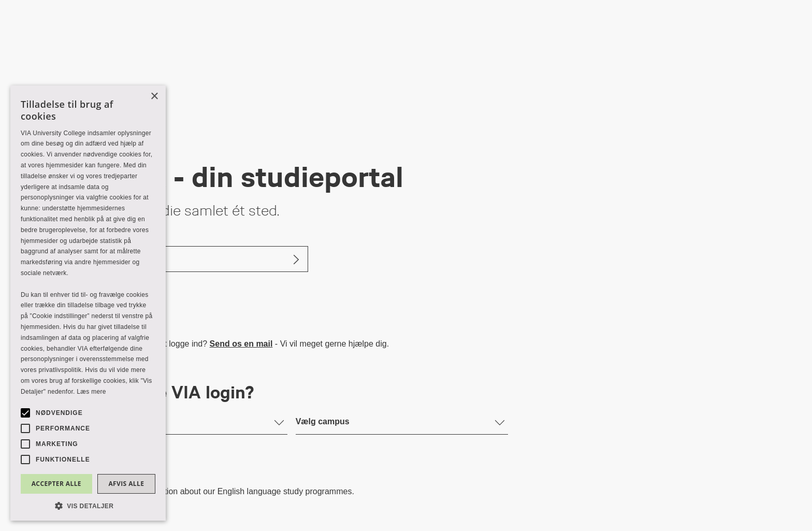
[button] (88, 505)
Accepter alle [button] (56, 484)
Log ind (98, 259)
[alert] (88, 303)
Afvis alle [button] (126, 484)
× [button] (154, 97)
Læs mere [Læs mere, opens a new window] (91, 392)
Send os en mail (241, 344)
